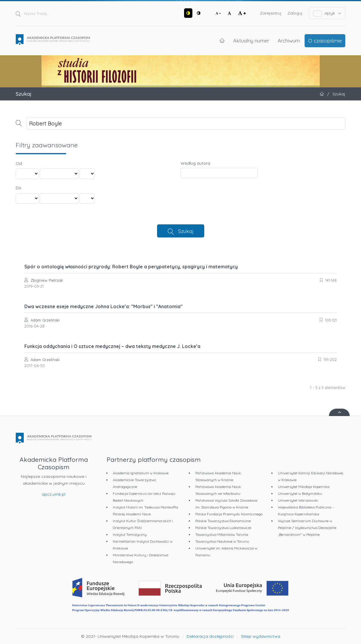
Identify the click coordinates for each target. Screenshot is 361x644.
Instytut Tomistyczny (130, 534)
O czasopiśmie (325, 40)
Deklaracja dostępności (210, 636)
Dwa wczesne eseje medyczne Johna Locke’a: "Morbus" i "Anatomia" (103, 306)
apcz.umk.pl (54, 494)
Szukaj (186, 231)
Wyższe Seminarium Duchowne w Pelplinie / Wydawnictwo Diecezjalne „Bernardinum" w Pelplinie (307, 528)
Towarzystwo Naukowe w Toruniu (222, 541)
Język (327, 13)
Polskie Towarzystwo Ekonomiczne (223, 521)
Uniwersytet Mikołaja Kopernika (304, 487)
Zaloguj (295, 13)
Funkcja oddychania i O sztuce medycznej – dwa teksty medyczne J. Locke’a (112, 346)
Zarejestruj (271, 13)
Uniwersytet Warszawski (298, 500)
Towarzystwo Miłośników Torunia (222, 534)
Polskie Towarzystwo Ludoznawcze (223, 528)
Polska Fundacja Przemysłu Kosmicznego (229, 514)
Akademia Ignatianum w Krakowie (141, 473)
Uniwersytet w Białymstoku (300, 493)
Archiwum (289, 40)
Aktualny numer (251, 40)
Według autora (195, 163)
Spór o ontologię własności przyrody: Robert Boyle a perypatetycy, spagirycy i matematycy (131, 267)
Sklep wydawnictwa (261, 636)
